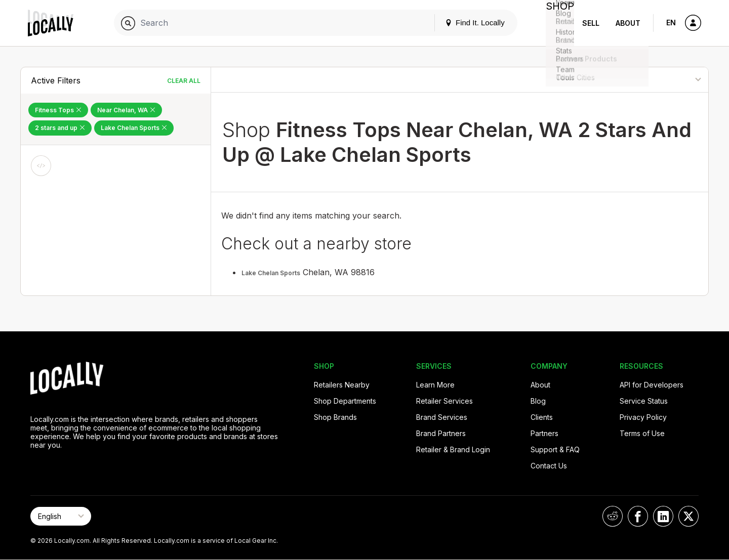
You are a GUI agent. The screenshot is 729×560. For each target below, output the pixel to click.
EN (671, 23)
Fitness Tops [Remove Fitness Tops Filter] (58, 110)
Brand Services (442, 417)
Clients (542, 417)
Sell (591, 23)
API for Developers (652, 385)
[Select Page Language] (61, 516)
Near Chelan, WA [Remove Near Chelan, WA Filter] (126, 110)
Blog (538, 401)
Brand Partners (441, 433)
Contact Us (549, 466)
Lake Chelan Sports (271, 273)
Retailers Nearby (342, 385)
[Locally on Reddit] (613, 516)
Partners (544, 433)
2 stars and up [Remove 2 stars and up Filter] (60, 128)
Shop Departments (345, 401)
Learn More (435, 385)
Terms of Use (642, 433)
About (628, 23)
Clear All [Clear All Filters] (184, 81)
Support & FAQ (555, 449)
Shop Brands (335, 417)
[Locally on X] (688, 516)
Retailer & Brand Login (453, 449)
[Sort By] (657, 80)
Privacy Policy (643, 417)
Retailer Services (444, 401)
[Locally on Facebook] (638, 516)
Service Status (644, 401)
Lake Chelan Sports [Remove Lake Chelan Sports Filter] (134, 128)
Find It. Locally (467, 23)
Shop (556, 23)
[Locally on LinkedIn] (663, 516)
